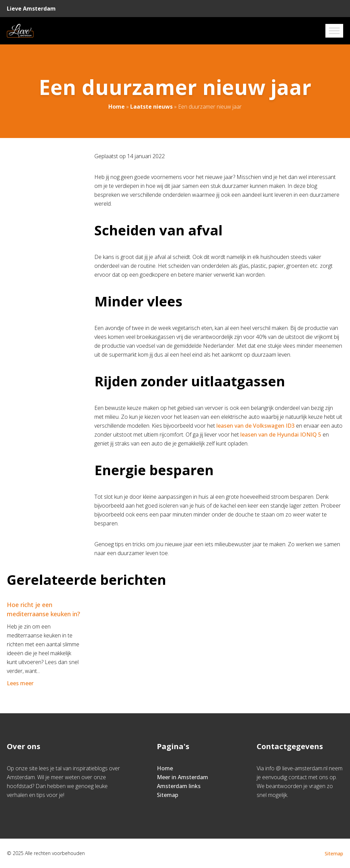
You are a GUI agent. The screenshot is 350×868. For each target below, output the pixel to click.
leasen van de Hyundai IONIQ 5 (281, 435)
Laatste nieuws (151, 107)
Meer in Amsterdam (183, 777)
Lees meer (21, 683)
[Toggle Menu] (334, 31)
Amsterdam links (179, 786)
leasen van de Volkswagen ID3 (255, 426)
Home (117, 107)
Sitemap (167, 795)
